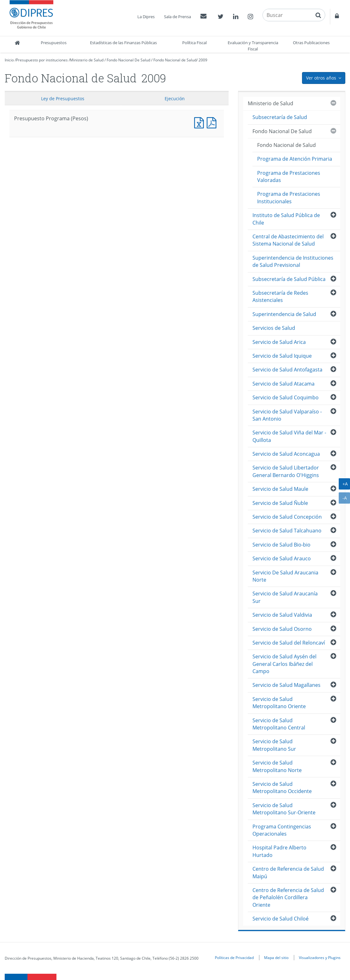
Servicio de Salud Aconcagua (286, 454)
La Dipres (146, 17)
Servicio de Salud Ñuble (280, 503)
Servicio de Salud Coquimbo (286, 397)
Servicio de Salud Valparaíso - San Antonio (287, 415)
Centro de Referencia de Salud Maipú (288, 872)
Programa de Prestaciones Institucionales (289, 197)
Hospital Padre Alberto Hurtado (279, 851)
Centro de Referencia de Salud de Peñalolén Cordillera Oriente (288, 897)
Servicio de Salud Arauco (282, 558)
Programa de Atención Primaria (295, 159)
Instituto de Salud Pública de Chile (286, 219)
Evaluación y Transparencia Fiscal (253, 46)
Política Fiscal (194, 43)
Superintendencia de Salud (284, 314)
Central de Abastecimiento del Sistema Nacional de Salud (288, 240)
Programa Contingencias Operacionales (282, 830)
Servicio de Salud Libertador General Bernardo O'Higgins (286, 471)
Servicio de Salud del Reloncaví (289, 643)
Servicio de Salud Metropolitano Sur (274, 745)
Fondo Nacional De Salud (128, 60)
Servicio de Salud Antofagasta (287, 370)
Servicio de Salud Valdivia (282, 615)
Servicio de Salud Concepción (287, 517)
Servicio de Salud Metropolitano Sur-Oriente (284, 809)
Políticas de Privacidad (234, 957)
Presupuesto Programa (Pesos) (200, 122)
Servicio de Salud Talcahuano (287, 531)
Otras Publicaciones (311, 43)
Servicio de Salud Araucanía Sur (285, 597)
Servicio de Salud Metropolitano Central (279, 724)
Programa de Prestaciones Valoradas (289, 176)
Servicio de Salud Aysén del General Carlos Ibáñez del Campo (284, 664)
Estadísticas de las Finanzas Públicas (123, 43)
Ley (63, 99)
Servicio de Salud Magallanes (286, 685)
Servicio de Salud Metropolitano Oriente (279, 703)
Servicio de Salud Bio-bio (281, 545)
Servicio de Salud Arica (279, 342)
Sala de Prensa (178, 17)
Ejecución (175, 99)
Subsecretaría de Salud (280, 117)
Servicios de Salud (274, 328)
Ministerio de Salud (87, 60)
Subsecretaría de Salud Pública (289, 279)
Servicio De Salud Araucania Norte (285, 576)
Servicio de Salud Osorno (282, 629)
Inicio (9, 60)
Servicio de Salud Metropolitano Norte (277, 766)
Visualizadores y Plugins (320, 957)
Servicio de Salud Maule (280, 489)
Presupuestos (54, 43)
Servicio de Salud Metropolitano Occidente (282, 788)
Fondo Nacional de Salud (175, 60)
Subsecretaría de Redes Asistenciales (280, 296)
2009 (203, 60)
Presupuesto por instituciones (42, 60)
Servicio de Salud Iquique (282, 356)
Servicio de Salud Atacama (284, 384)
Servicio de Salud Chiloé (281, 919)
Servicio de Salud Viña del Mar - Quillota (289, 436)
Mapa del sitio (276, 957)
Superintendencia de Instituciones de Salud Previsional (293, 261)
